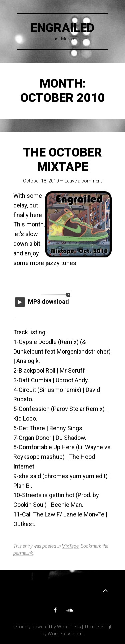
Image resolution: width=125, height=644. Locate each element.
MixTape (70, 546)
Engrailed (62, 28)
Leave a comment (83, 181)
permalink (23, 553)
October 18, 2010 (41, 181)
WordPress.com (65, 634)
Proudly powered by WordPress (48, 627)
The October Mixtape (62, 160)
